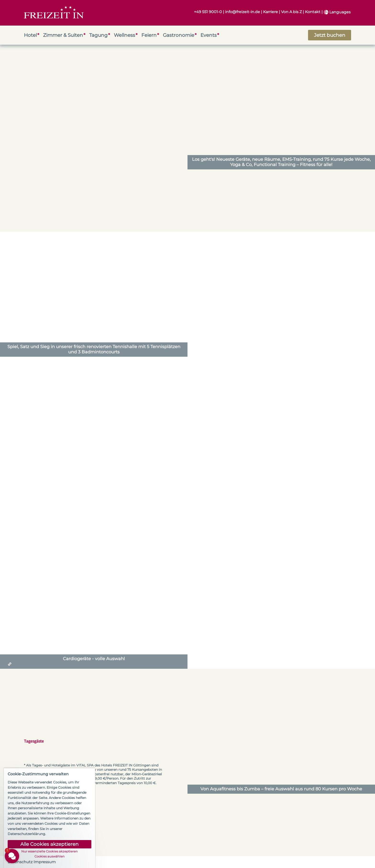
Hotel (30, 35)
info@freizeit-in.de (243, 12)
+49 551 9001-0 (208, 12)
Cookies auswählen (50, 857)
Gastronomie (179, 35)
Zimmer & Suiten (63, 35)
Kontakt (313, 12)
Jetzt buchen (330, 35)
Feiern (149, 35)
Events (209, 35)
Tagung (98, 35)
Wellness (124, 35)
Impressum (45, 862)
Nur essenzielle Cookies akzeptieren (50, 852)
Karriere (270, 12)
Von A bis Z (291, 12)
